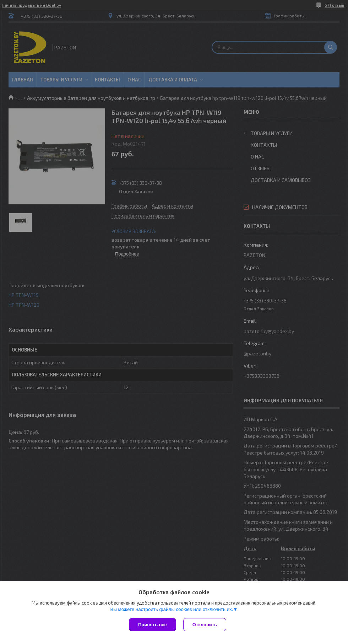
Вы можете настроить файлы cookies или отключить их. (172, 609)
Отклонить (205, 625)
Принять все (153, 625)
